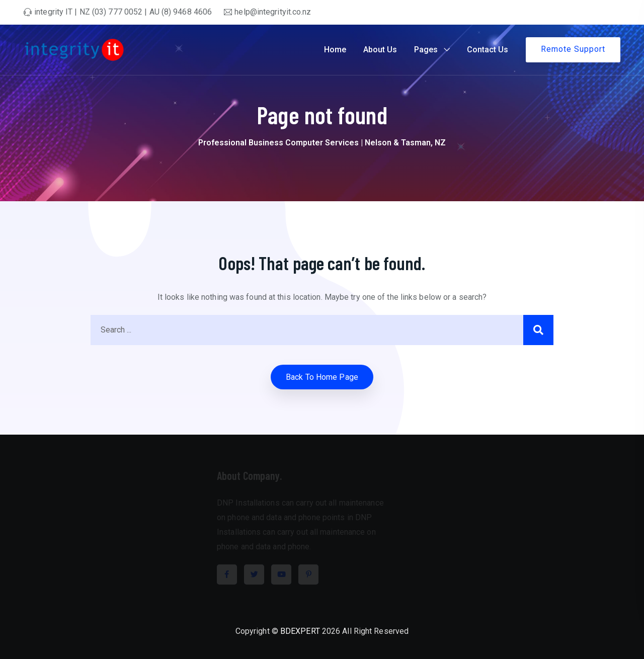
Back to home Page (322, 377)
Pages (426, 50)
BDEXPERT (300, 631)
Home (335, 50)
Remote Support (573, 49)
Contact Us (488, 50)
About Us (380, 50)
